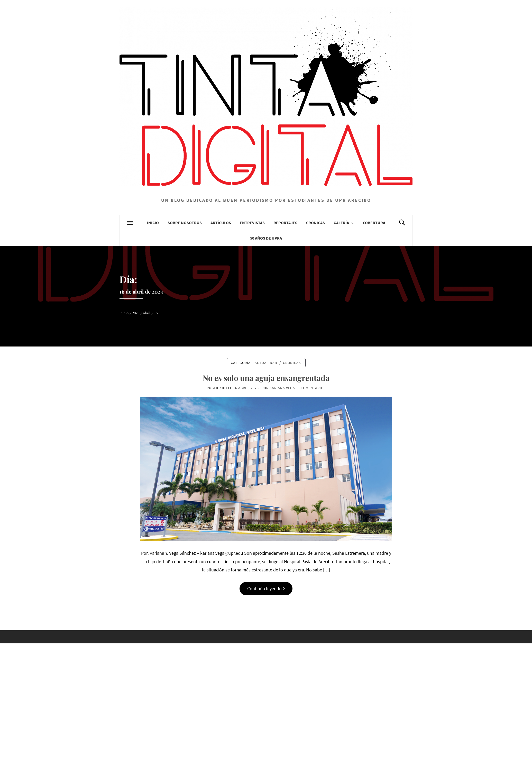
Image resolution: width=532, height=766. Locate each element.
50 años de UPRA (266, 238)
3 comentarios (312, 388)
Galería (344, 223)
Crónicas (315, 223)
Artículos (221, 223)
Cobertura (374, 223)
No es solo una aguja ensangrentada (266, 378)
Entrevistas (252, 223)
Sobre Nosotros (185, 223)
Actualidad (266, 363)
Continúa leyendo (266, 589)
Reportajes (285, 223)
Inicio (153, 223)
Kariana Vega (282, 388)
